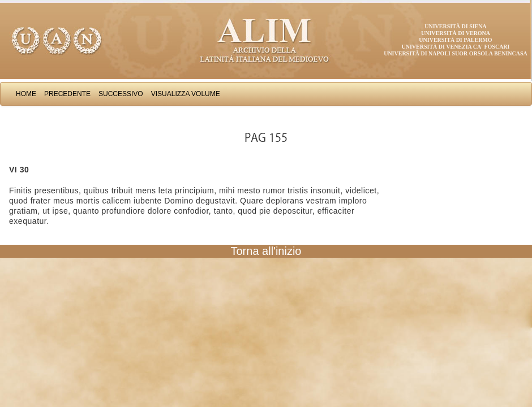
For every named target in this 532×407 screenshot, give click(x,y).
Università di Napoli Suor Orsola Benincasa (456, 53)
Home (26, 94)
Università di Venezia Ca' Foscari (456, 47)
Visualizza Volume (186, 94)
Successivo (121, 94)
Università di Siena (455, 26)
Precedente (67, 94)
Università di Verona (456, 33)
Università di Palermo (455, 40)
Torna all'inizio (266, 251)
